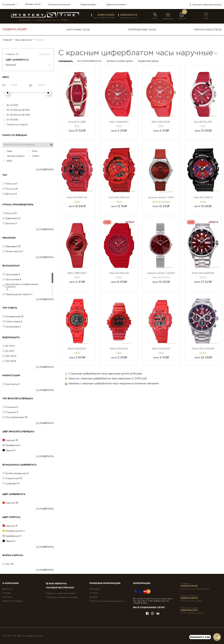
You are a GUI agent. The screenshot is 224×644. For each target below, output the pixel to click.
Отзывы (7, 593)
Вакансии (8, 589)
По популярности (89, 61)
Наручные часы (78, 30)
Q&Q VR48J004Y (119, 122)
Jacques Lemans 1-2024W (161, 273)
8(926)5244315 (129, 15)
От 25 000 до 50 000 (16, 115)
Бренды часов (33, 4)
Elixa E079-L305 (203, 122)
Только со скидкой (15, 124)
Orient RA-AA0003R (203, 273)
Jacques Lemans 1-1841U (161, 197)
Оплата (94, 593)
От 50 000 (10, 120)
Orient (203, 277)
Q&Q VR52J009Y (161, 122)
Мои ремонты (56, 584)
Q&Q (119, 126)
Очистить (45, 54)
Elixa (77, 126)
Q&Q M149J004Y (77, 349)
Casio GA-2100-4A (119, 273)
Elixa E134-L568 (77, 122)
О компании (10, 4)
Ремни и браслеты (208, 30)
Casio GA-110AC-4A (119, 197)
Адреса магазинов (117, 4)
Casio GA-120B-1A (203, 197)
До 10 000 (10, 105)
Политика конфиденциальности (107, 601)
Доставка (95, 589)
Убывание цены (148, 61)
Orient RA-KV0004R (203, 349)
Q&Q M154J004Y (161, 349)
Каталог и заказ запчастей (61, 593)
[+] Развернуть (45, 170)
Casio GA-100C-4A (77, 197)
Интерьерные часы (142, 30)
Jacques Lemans (161, 201)
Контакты (8, 597)
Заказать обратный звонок (206, 5)
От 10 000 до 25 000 (16, 110)
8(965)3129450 (106, 15)
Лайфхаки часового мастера (62, 597)
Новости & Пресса (13, 601)
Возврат (94, 597)
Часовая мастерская (60, 4)
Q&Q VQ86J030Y (77, 273)
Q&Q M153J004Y (119, 349)
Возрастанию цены (120, 61)
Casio (77, 201)
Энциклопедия (89, 4)
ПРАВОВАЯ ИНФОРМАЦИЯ (105, 583)
